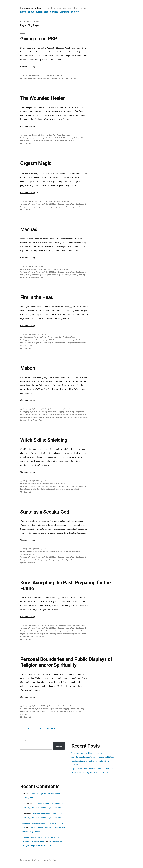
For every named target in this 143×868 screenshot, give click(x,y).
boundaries (36, 711)
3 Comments (27, 348)
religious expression (74, 711)
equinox (28, 415)
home (23, 12)
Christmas (29, 560)
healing (41, 141)
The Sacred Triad (69, 337)
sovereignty (24, 714)
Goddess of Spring (53, 631)
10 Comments (28, 210)
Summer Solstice (26, 420)
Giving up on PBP (39, 39)
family (45, 560)
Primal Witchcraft (43, 484)
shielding (53, 489)
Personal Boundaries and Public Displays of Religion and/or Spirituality (66, 662)
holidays (45, 415)
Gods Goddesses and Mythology (34, 551)
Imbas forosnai (28, 337)
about (31, 12)
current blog (42, 12)
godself (61, 275)
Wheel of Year (38, 420)
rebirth (37, 634)
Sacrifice (40, 278)
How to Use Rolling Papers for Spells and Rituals (93, 757)
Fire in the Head (37, 297)
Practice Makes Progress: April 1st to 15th (90, 773)
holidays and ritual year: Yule (64, 560)
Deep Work (53, 135)
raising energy (40, 207)
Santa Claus (31, 563)
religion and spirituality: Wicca (62, 417)
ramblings (82, 275)
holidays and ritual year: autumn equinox (63, 415)
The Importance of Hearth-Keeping (87, 753)
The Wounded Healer (42, 98)
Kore (82, 631)
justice (67, 275)
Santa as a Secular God (45, 512)
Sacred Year (68, 409)
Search (23, 740)
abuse (25, 709)
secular (80, 417)
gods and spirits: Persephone (70, 631)
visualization (80, 207)
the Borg (60, 489)
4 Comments (27, 492)
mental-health (49, 141)
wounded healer (69, 141)
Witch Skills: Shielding (44, 440)
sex (58, 207)
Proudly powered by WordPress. (46, 860)
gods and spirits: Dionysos (49, 275)
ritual (75, 417)
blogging (26, 78)
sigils (62, 207)
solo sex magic (70, 207)
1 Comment (73, 78)
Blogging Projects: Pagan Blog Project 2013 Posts (47, 78)
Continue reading (29, 67)
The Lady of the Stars (55, 337)
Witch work (68, 489)
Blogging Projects (69, 12)
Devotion (34, 269)
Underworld (59, 141)
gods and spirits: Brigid (62, 343)
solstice (86, 417)
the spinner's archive (31, 8)
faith (47, 711)
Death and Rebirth (56, 625)
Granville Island (36, 415)
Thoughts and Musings (60, 269)
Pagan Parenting (65, 551)
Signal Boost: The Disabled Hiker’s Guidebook (92, 769)
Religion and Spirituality (28, 278)
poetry (31, 345)
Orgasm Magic (36, 163)
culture (43, 711)
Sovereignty (67, 706)
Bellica (25, 138)
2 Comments (27, 717)
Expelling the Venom (32, 275)
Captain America (31, 489)
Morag (25, 76)
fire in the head (30, 343)
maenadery (74, 275)
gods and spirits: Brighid (44, 343)
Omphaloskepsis (45, 417)
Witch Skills (53, 484)
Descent (35, 141)
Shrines (54, 12)
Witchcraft (66, 201)
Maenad (29, 229)
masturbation (30, 207)
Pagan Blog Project (56, 76)
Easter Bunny (37, 560)
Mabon (28, 368)
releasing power (51, 207)
